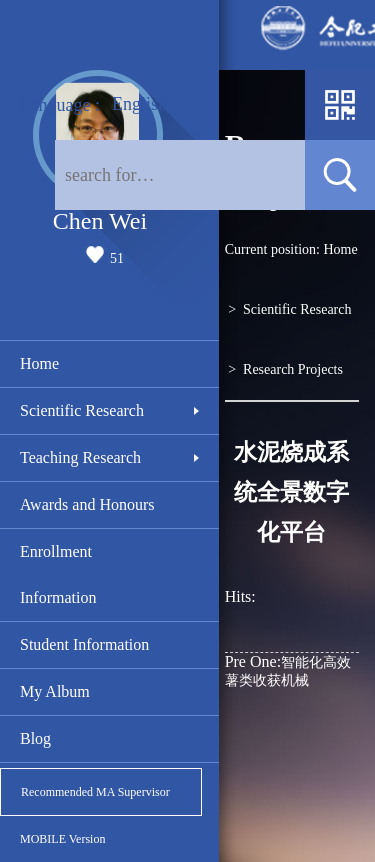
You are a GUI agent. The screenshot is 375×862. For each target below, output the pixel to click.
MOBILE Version (62, 839)
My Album (55, 691)
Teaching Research (80, 457)
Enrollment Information (58, 574)
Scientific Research (82, 410)
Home (39, 363)
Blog (35, 738)
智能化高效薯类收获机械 (288, 670)
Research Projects (293, 369)
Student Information (84, 644)
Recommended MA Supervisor (95, 792)
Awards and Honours (87, 504)
